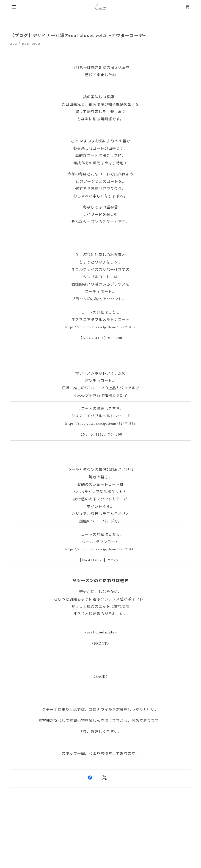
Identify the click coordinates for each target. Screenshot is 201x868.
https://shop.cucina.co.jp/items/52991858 (100, 424)
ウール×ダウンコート (100, 542)
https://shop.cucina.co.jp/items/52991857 (100, 327)
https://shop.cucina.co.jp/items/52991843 (100, 549)
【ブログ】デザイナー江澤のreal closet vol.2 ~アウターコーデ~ (78, 36)
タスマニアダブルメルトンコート (100, 320)
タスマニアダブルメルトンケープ (100, 416)
